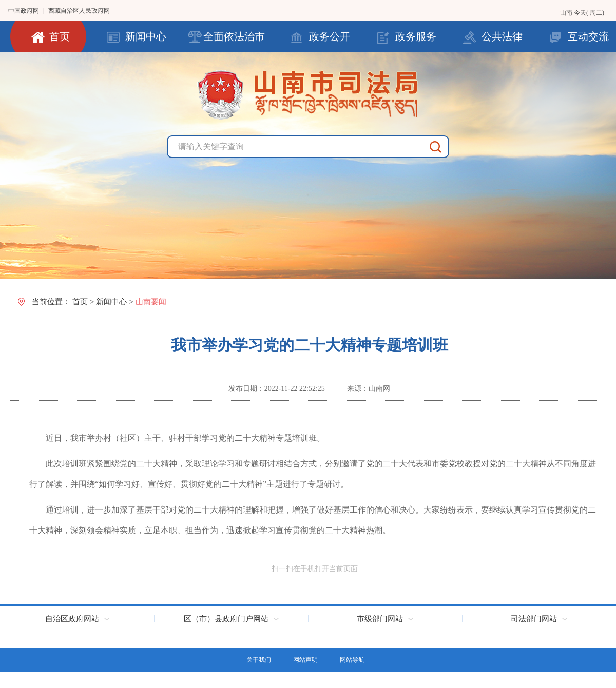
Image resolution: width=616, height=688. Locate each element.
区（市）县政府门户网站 (226, 619)
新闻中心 (146, 36)
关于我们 (259, 660)
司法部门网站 (534, 619)
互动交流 (588, 36)
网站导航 (352, 660)
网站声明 (305, 660)
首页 (60, 36)
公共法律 (502, 36)
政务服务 (416, 36)
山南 (567, 13)
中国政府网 (24, 11)
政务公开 (330, 36)
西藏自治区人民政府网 (79, 11)
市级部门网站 (380, 619)
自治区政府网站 (72, 619)
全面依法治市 (234, 36)
